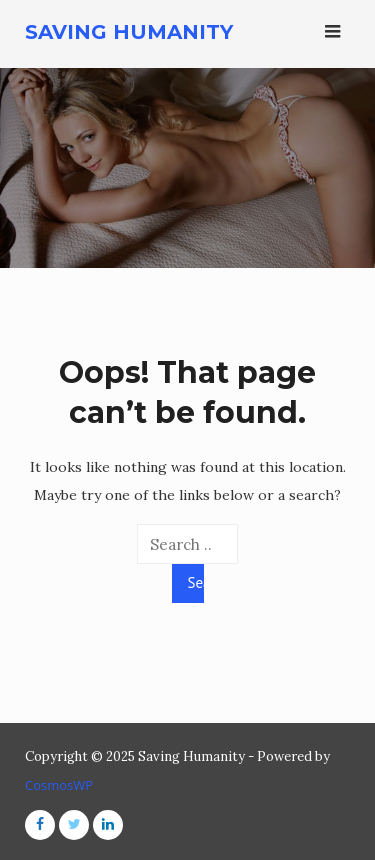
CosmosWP (59, 785)
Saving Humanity (129, 32)
